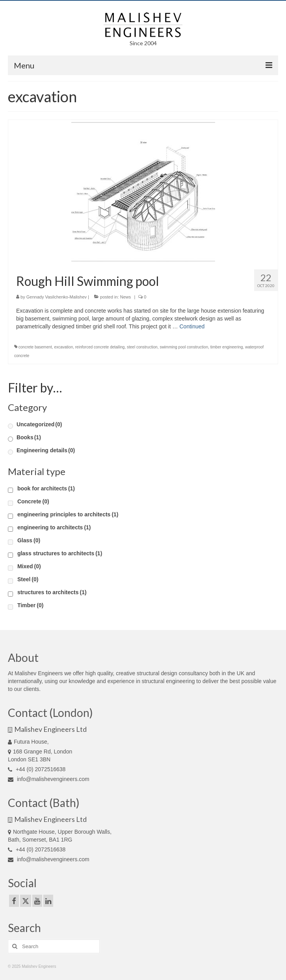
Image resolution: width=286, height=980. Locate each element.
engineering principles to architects (68, 514)
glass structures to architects (60, 553)
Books (29, 437)
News (126, 297)
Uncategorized (39, 424)
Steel (28, 579)
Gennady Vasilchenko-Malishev (57, 297)
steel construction (142, 347)
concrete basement (35, 347)
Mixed (29, 566)
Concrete (33, 501)
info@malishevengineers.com (49, 779)
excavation (63, 347)
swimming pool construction (184, 347)
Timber (31, 605)
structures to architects (52, 592)
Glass (29, 540)
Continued (192, 326)
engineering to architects (54, 527)
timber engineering (227, 347)
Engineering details (46, 450)
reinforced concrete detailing (100, 347)
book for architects (46, 488)
